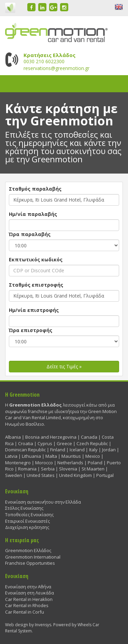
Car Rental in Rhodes (27, 605)
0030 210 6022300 (44, 61)
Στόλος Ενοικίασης (24, 508)
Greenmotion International (33, 557)
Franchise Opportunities (30, 563)
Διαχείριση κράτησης (27, 527)
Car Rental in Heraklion (29, 599)
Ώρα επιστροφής (31, 330)
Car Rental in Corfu (25, 612)
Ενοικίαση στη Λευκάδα (30, 593)
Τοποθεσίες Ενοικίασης (29, 515)
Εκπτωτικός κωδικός (36, 259)
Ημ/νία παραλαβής (33, 214)
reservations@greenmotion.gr (56, 68)
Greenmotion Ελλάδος (28, 550)
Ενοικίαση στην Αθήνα (28, 587)
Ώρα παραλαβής (30, 234)
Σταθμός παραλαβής (35, 189)
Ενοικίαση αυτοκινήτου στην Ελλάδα (43, 502)
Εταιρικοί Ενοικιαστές (27, 521)
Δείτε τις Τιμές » (64, 366)
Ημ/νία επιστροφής (34, 310)
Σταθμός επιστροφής (36, 285)
